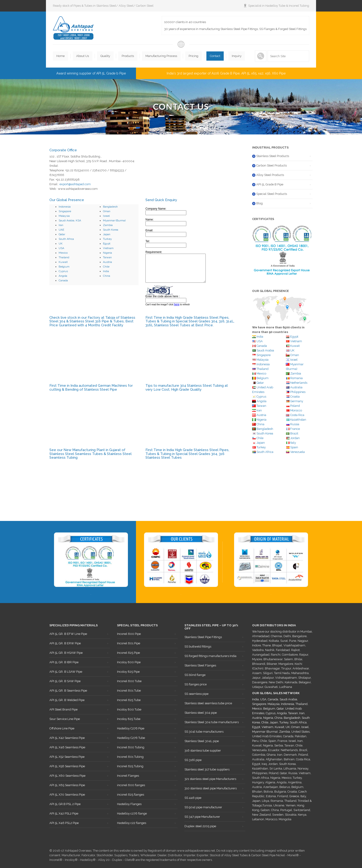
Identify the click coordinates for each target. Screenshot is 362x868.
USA (61, 248)
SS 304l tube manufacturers (204, 732)
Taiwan (107, 257)
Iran (61, 225)
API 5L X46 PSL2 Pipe (64, 823)
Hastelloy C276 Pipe (131, 728)
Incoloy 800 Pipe (129, 662)
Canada (63, 280)
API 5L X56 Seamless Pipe (67, 766)
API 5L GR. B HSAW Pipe (66, 653)
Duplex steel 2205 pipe (200, 826)
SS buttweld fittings (198, 647)
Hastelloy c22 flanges (132, 823)
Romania (296, 378)
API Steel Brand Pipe (63, 709)
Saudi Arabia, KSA (70, 220)
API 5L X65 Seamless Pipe (67, 785)
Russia (295, 424)
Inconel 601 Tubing (130, 757)
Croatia (295, 397)
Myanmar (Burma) (114, 220)
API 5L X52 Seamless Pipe (67, 757)
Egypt (107, 244)
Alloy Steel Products (270, 175)
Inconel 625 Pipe (128, 653)
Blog (259, 203)
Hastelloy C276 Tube (131, 738)
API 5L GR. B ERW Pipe (65, 643)
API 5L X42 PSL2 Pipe (64, 813)
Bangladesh (110, 207)
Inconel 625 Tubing (130, 766)
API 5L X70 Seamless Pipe (67, 795)
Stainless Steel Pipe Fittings (203, 637)
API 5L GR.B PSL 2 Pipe (65, 804)
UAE (61, 230)
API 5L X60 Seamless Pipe (67, 776)
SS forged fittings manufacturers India (210, 656)
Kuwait (63, 262)
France (295, 429)
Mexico (63, 253)
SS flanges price (196, 684)
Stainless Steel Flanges (200, 665)
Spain (294, 447)
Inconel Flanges (128, 776)
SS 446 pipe (193, 798)
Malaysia (64, 216)
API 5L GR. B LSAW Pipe (66, 672)
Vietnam (108, 248)
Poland (295, 406)
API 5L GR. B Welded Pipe (67, 700)
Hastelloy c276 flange (132, 813)
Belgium (64, 267)
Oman (107, 211)
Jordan (295, 438)
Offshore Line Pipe (62, 728)
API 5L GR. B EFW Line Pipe (68, 634)
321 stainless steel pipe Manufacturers (210, 779)
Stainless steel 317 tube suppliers (207, 769)
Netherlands (299, 383)
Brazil (294, 433)
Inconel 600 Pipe (129, 634)
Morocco (296, 410)
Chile (106, 267)
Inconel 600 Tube (129, 681)
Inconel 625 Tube (129, 700)
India (106, 271)
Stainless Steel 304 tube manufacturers (212, 722)
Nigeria (107, 253)
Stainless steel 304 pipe (201, 713)
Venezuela (297, 452)
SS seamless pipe (196, 694)
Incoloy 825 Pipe (128, 672)
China (107, 276)
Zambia (108, 225)
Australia (294, 387)
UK (61, 244)
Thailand (64, 257)
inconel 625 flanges (131, 795)
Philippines (298, 392)
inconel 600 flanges (131, 785)
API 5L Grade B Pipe (270, 184)
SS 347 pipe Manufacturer (202, 817)
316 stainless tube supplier (203, 751)
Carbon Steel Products (271, 165)
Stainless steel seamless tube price (208, 703)
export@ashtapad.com (75, 184)
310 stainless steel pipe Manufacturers (211, 788)
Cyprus (63, 271)
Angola (63, 276)
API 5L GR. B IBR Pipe (64, 662)
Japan (107, 234)
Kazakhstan (298, 420)
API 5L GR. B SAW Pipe (65, 681)
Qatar (62, 234)
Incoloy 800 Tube (129, 709)
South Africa (66, 239)
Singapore (65, 211)
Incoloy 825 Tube (129, 719)
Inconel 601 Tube (129, 691)
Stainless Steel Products (273, 156)
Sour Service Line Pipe (65, 719)
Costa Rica (297, 415)
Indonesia (65, 207)
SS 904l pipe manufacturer (203, 807)
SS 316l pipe (193, 760)
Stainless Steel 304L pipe (202, 741)
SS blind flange (195, 675)
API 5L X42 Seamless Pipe (67, 738)
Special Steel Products (272, 194)
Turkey (107, 239)
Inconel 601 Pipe (129, 643)
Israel (106, 216)
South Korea (111, 230)
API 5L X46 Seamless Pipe (67, 747)
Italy (293, 443)
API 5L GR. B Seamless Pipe (68, 691)
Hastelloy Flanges (129, 804)
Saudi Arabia (265, 350)
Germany (297, 401)
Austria (107, 262)
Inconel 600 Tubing (131, 747)
